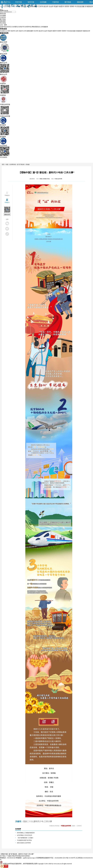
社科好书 (21, 27)
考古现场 (3, 23)
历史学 (21, 31)
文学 (25, 31)
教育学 (55, 31)
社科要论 (15, 27)
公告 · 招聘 (3, 25)
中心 (9, 2)
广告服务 (9, 856)
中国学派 (56, 2)
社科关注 (9, 27)
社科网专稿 (13, 164)
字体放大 (7, 195)
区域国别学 (79, 31)
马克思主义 (4, 31)
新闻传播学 (30, 31)
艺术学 (36, 31)
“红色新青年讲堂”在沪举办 (24, 840)
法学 (17, 31)
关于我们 (3, 856)
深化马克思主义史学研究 (24, 843)
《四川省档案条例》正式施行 (25, 838)
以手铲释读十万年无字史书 (25, 835)
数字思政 (68, 2)
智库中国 (31, 2)
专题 (7, 164)
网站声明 (15, 856)
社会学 (45, 31)
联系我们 (27, 856)
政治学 (41, 31)
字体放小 (7, 202)
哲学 (9, 31)
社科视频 (43, 2)
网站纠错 (21, 856)
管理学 (59, 31)
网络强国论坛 (36, 27)
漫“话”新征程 (21, 164)
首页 (3, 164)
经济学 (13, 31)
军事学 (64, 31)
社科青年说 (28, 27)
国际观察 (80, 2)
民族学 (50, 31)
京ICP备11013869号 (69, 858)
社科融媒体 (44, 27)
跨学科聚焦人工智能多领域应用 (26, 833)
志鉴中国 (3, 27)
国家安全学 (87, 31)
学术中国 (19, 2)
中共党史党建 (71, 31)
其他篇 (28, 164)
